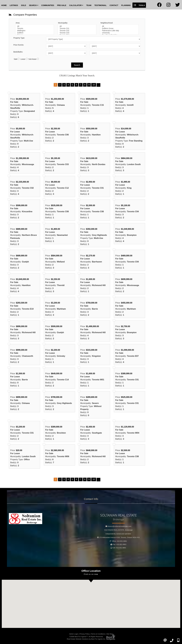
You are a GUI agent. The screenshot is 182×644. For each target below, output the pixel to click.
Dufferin (35, 33)
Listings (14, 5)
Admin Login (74, 634)
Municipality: (63, 23)
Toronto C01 (77, 28)
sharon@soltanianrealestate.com (120, 526)
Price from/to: (19, 45)
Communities (48, 5)
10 (94, 85)
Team (89, 5)
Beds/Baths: (18, 52)
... (98, 85)
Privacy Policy (85, 634)
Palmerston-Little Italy (119, 31)
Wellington (35, 31)
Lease (23, 59)
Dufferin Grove (119, 28)
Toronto (35, 28)
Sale (16, 59)
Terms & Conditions (98, 634)
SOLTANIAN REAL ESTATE (118, 530)
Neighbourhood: (107, 23)
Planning (126, 5)
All (35, 26)
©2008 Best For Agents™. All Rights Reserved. (86, 637)
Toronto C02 (77, 31)
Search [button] (34, 5)
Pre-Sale (62, 5)
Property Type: (19, 38)
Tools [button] (139, 5)
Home (4, 5)
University (119, 33)
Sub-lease (32, 59)
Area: (18, 23)
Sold (24, 5)
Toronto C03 (77, 33)
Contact (114, 5)
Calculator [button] (76, 5)
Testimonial (100, 5)
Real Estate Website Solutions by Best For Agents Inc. (86, 639)
